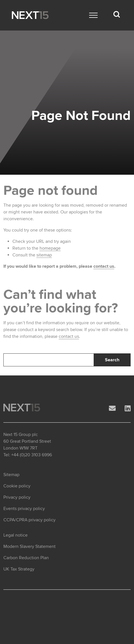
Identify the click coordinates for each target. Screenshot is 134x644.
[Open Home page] (30, 15)
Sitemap (11, 475)
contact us (104, 266)
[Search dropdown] (117, 14)
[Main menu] (93, 15)
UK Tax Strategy (19, 569)
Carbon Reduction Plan (26, 558)
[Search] (49, 360)
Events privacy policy (24, 509)
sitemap (44, 255)
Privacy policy (17, 497)
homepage (50, 248)
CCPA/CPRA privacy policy (29, 520)
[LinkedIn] (128, 409)
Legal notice (16, 535)
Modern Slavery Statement (29, 546)
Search (112, 360)
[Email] (112, 409)
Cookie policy (17, 486)
